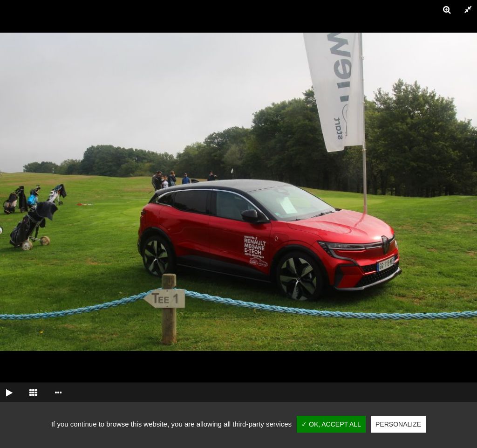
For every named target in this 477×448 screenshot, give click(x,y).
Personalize (398, 424)
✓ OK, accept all (331, 424)
